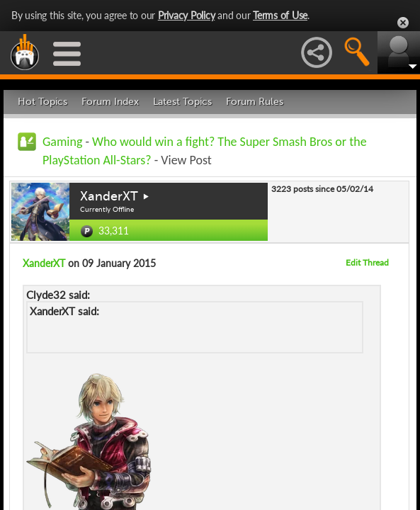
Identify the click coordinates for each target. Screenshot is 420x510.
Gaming (62, 142)
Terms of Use (280, 15)
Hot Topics (42, 102)
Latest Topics (182, 102)
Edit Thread (367, 262)
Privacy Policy (187, 15)
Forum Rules (255, 102)
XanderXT (109, 196)
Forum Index (110, 102)
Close (403, 23)
